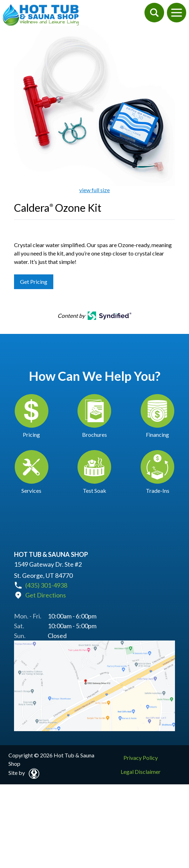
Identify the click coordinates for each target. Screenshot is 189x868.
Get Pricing (34, 282)
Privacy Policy (141, 758)
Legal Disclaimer (141, 772)
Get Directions (46, 595)
